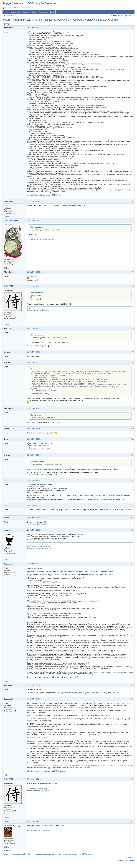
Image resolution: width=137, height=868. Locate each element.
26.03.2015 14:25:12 (36, 825)
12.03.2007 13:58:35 (36, 354)
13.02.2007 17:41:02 (36, 288)
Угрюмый (9, 203)
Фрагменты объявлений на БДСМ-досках (96, 22)
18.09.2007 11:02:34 (36, 703)
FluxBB (131, 864)
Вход (53, 14)
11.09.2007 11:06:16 (36, 520)
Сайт (8, 322)
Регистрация (44, 14)
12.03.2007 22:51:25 (36, 364)
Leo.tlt (8, 532)
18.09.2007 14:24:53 (36, 783)
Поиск (35, 14)
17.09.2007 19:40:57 (36, 566)
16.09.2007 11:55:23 (36, 532)
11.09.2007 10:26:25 (36, 507)
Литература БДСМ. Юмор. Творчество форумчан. (42, 22)
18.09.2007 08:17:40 (36, 689)
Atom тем (130, 861)
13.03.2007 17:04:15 (36, 430)
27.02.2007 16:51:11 (36, 330)
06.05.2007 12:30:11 (36, 441)
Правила (27, 14)
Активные (120, 17)
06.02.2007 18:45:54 (36, 203)
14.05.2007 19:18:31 (36, 482)
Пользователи (17, 14)
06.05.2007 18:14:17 (36, 457)
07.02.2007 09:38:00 (36, 274)
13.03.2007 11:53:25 (36, 410)
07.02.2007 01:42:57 (36, 222)
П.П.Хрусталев (12, 222)
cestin (7, 825)
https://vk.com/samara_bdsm (25, 10)
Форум (7, 14)
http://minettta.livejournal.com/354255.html (46, 197)
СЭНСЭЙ (9, 288)
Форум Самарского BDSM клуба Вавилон (30, 5)
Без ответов (129, 17)
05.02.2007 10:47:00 (36, 30)
